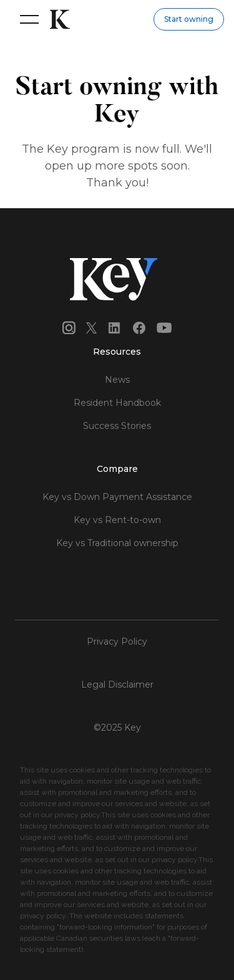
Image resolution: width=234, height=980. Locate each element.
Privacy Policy (117, 641)
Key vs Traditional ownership (117, 543)
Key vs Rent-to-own (117, 520)
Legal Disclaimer (117, 685)
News (117, 380)
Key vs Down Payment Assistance (117, 497)
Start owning (189, 19)
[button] (27, 19)
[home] (57, 19)
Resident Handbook (117, 403)
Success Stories (117, 426)
